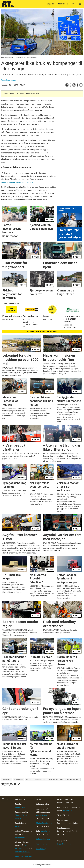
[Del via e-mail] (77, 85)
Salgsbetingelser (43, 839)
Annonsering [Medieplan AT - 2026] (41, 844)
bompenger (19, 780)
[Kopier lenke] (81, 85)
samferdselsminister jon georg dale (64, 780)
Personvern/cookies (23, 856)
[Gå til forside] (8, 4)
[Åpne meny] (80, 4)
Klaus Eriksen (21, 807)
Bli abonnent (63, 4)
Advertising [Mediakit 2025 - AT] (41, 849)
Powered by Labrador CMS (42, 865)
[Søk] (73, 4)
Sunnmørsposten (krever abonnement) (17, 182)
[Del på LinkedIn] (74, 85)
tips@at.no (20, 826)
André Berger (42, 815)
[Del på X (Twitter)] (70, 85)
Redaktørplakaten (22, 852)
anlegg (29, 780)
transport (7, 780)
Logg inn (51, 4)
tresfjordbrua (40, 780)
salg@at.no (45, 831)
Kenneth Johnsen (64, 844)
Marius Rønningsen (44, 823)
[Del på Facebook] (67, 85)
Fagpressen (20, 837)
